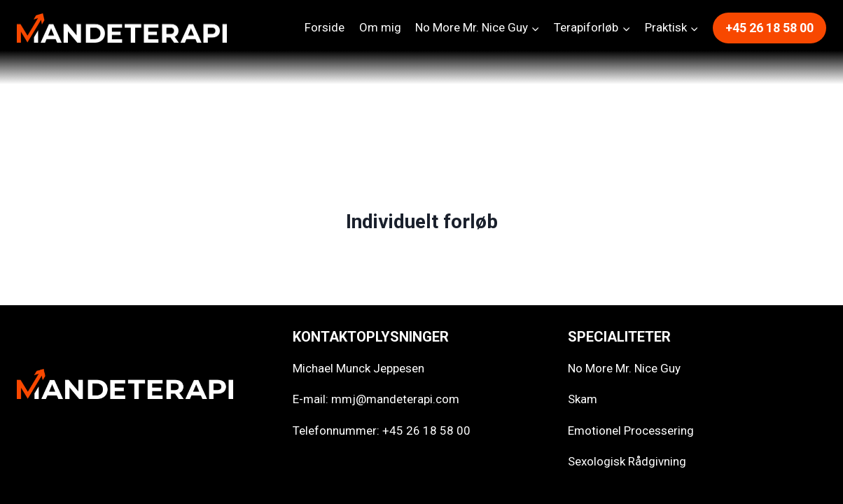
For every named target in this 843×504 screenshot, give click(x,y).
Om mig (380, 27)
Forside (325, 27)
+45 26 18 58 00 (769, 28)
